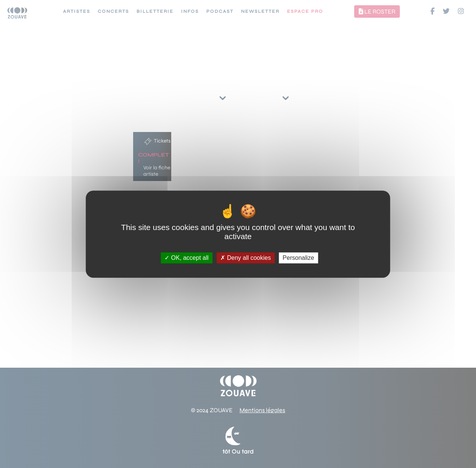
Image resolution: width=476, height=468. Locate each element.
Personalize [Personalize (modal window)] (298, 258)
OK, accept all (187, 258)
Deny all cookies (246, 258)
